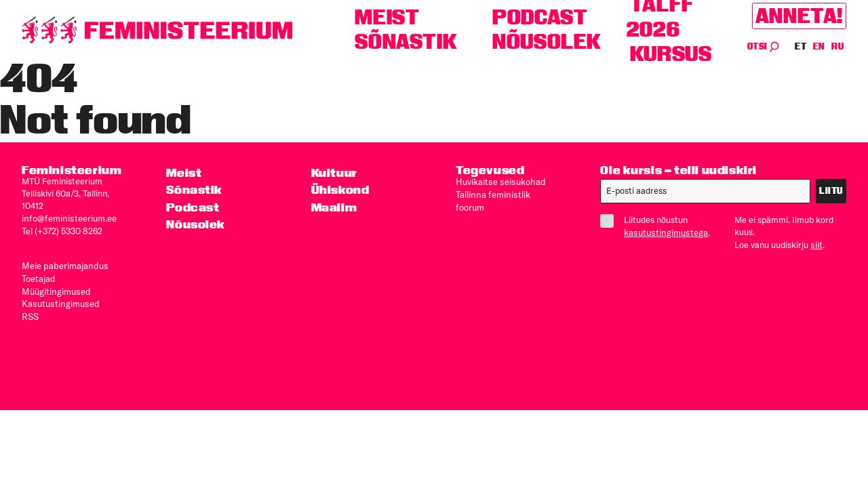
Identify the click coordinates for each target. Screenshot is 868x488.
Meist (387, 17)
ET (801, 46)
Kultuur (334, 172)
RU (837, 46)
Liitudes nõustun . (656, 226)
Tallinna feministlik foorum (506, 193)
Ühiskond (340, 189)
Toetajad (38, 276)
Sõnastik (406, 42)
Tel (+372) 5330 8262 (62, 230)
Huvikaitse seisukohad (499, 181)
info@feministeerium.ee (67, 218)
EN (820, 46)
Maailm (334, 206)
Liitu (831, 191)
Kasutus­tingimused (59, 300)
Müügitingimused (55, 288)
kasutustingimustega (665, 232)
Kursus (671, 54)
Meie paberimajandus (63, 264)
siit (816, 244)
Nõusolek (547, 42)
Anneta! (799, 16)
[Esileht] (157, 30)
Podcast (540, 17)
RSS (30, 312)
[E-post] (705, 191)
